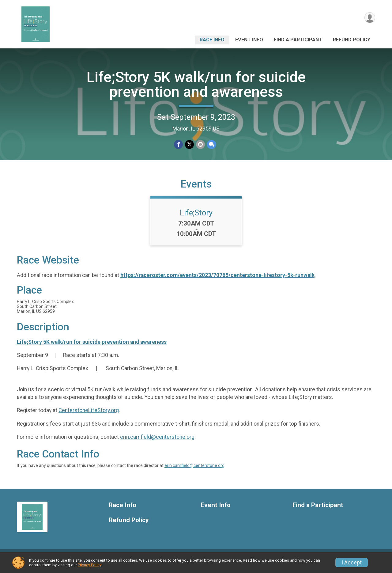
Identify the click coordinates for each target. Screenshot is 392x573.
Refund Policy (352, 40)
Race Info (212, 40)
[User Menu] (369, 18)
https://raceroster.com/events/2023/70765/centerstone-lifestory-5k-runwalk (217, 279)
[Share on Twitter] (189, 144)
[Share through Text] (211, 144)
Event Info (249, 40)
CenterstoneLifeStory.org (89, 415)
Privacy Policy (89, 565)
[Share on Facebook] (179, 144)
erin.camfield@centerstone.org (157, 442)
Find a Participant (298, 40)
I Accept (352, 563)
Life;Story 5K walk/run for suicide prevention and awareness (196, 84)
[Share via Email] (200, 144)
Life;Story (196, 217)
